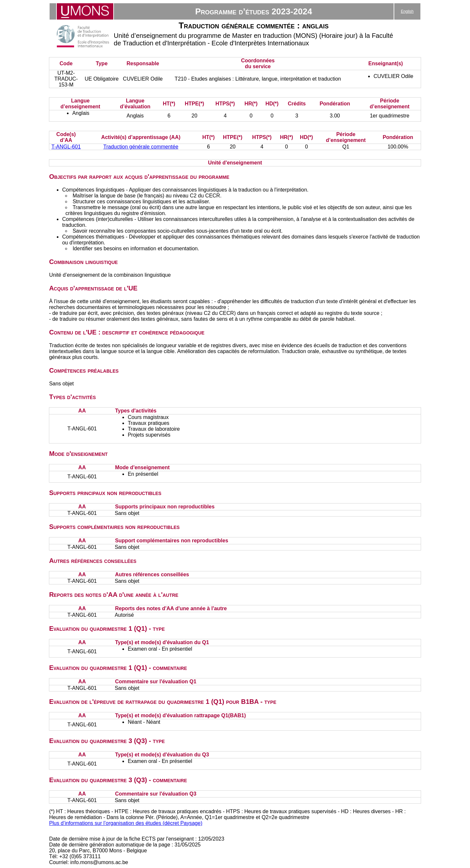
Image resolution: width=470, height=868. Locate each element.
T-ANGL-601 (66, 147)
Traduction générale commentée (141, 147)
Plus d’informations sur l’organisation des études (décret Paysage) (126, 823)
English (407, 11)
